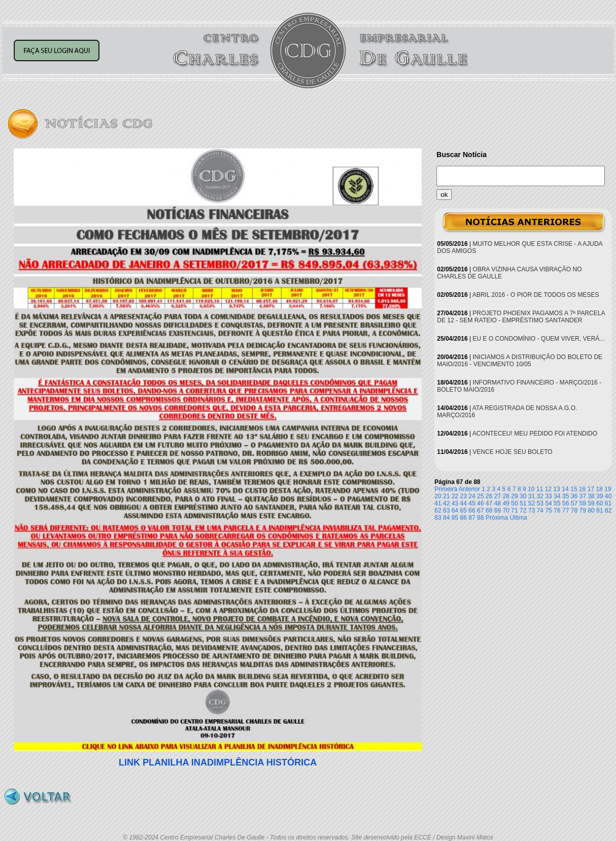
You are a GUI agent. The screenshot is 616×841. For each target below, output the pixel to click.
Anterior (469, 489)
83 (438, 518)
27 (497, 496)
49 (506, 503)
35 (566, 496)
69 (497, 511)
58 (583, 503)
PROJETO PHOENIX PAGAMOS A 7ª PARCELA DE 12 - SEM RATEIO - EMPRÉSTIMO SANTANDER (521, 317)
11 (540, 489)
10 (531, 489)
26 (489, 496)
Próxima (497, 518)
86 (463, 518)
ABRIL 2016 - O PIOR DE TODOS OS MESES (536, 295)
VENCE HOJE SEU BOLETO (513, 452)
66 (472, 511)
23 (463, 496)
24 (472, 496)
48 (497, 503)
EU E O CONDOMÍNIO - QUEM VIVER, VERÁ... (539, 339)
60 (599, 503)
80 (591, 511)
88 (481, 518)
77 (566, 511)
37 (583, 496)
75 (548, 511)
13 (557, 489)
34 (557, 496)
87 (472, 518)
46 (481, 503)
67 (481, 511)
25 (481, 496)
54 (548, 503)
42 (446, 503)
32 (540, 496)
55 (557, 503)
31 (532, 496)
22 (455, 496)
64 (455, 511)
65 (463, 511)
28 (506, 496)
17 (591, 489)
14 (565, 489)
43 (455, 503)
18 (599, 489)
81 (599, 511)
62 (438, 511)
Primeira (446, 489)
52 (532, 503)
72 (523, 511)
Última (519, 518)
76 (557, 511)
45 (472, 503)
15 (574, 489)
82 (608, 511)
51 (523, 503)
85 (455, 518)
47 (489, 503)
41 (438, 503)
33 (548, 496)
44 (463, 503)
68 (489, 511)
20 (438, 496)
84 (446, 518)
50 (514, 503)
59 (591, 503)
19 (608, 489)
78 (574, 511)
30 (523, 496)
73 (532, 511)
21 (446, 496)
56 (566, 503)
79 (583, 511)
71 (514, 511)
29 (514, 496)
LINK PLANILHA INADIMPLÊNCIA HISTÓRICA (218, 762)
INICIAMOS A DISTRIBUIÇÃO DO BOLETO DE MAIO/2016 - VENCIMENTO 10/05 (520, 361)
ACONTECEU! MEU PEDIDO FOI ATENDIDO (535, 434)
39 (599, 496)
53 (540, 503)
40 (608, 496)
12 (548, 489)
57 (574, 503)
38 (591, 496)
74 (540, 511)
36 (574, 496)
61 (608, 503)
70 (506, 511)
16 (582, 489)
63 (446, 511)
